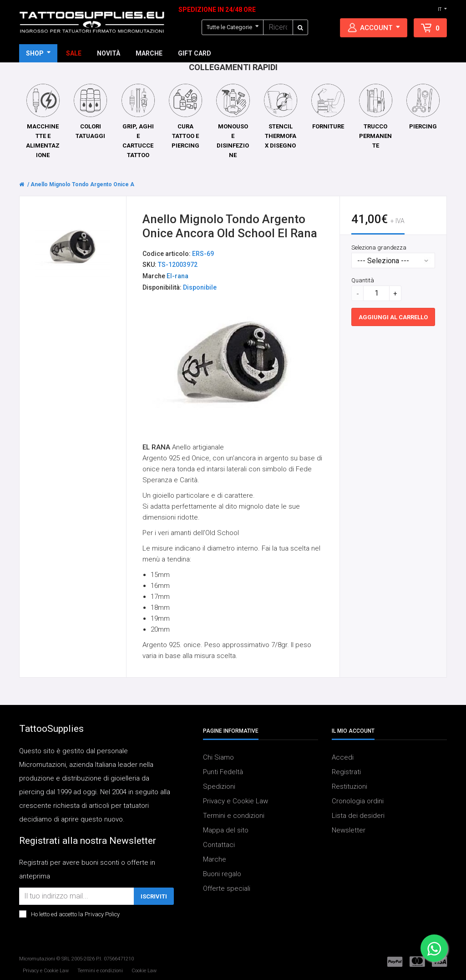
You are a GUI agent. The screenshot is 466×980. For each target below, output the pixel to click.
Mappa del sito (226, 830)
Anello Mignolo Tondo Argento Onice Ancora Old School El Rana (115, 184)
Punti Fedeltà (223, 772)
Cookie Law (144, 971)
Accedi (343, 757)
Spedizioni (219, 786)
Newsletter (349, 830)
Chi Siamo (218, 757)
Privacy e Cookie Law (236, 801)
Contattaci (219, 845)
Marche (215, 859)
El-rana (177, 276)
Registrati (346, 772)
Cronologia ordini (358, 801)
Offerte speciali (227, 888)
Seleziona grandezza (379, 248)
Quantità (363, 280)
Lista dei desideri (358, 816)
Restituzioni (349, 786)
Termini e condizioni (234, 816)
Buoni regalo (222, 874)
